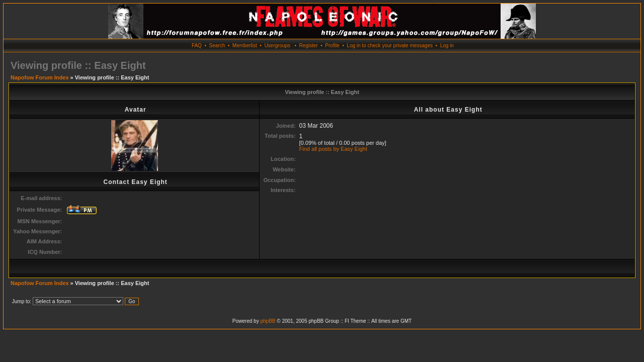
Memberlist (245, 46)
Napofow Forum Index (40, 77)
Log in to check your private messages (390, 46)
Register (308, 46)
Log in (447, 46)
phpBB (268, 321)
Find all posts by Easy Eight (333, 149)
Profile (332, 46)
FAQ (197, 46)
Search (217, 46)
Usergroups (277, 46)
